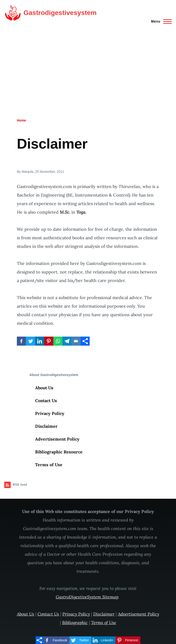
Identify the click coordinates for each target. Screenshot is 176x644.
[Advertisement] (88, 61)
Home (21, 120)
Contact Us (46, 401)
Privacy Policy (50, 413)
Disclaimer (46, 426)
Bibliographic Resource (59, 452)
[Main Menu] (160, 21)
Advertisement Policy (57, 439)
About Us (44, 388)
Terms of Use (49, 465)
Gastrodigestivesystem (60, 13)
